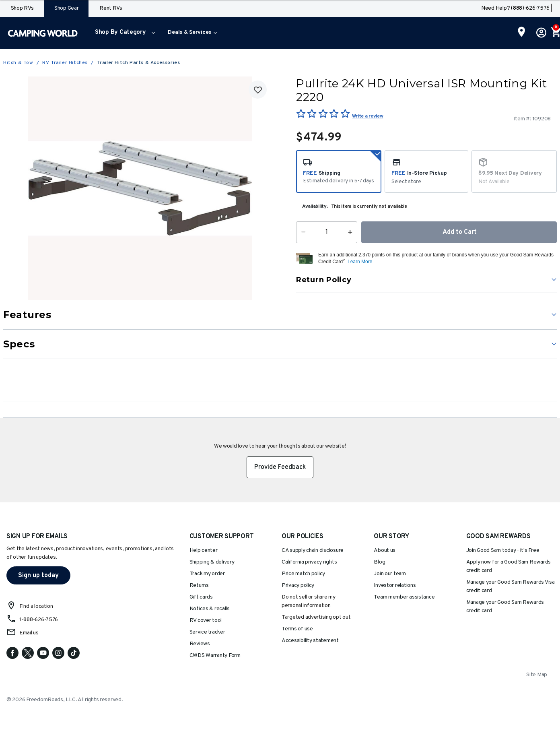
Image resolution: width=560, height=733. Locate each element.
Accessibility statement (310, 641)
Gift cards (201, 597)
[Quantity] (327, 232)
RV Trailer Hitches (65, 63)
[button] (123, 33)
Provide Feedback (280, 467)
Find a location (36, 606)
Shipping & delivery (212, 562)
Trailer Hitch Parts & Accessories (139, 63)
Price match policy (303, 574)
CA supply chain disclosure (313, 550)
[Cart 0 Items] (555, 33)
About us (385, 550)
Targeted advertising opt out (316, 617)
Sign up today (38, 576)
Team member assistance (404, 597)
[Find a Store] (522, 33)
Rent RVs (111, 8)
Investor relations (395, 585)
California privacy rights (309, 562)
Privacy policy (298, 585)
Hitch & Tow (18, 63)
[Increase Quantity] (352, 232)
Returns (199, 585)
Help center (204, 550)
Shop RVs (22, 8)
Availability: (315, 206)
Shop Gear (67, 8)
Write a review (367, 116)
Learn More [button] (360, 262)
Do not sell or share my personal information (309, 601)
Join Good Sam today (503, 550)
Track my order (207, 574)
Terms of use (297, 629)
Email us (29, 633)
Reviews (200, 644)
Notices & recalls (210, 609)
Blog (379, 562)
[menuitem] (123, 33)
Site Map (537, 675)
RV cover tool (206, 620)
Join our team (390, 574)
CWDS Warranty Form (215, 656)
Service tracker (207, 632)
